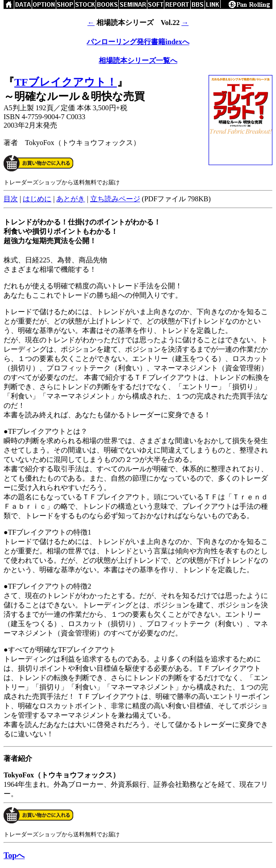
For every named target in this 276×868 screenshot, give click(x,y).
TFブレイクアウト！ (66, 82)
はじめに (37, 199)
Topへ (14, 856)
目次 (11, 199)
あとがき (71, 199)
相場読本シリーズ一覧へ (138, 60)
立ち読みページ (115, 199)
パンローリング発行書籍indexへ (138, 42)
